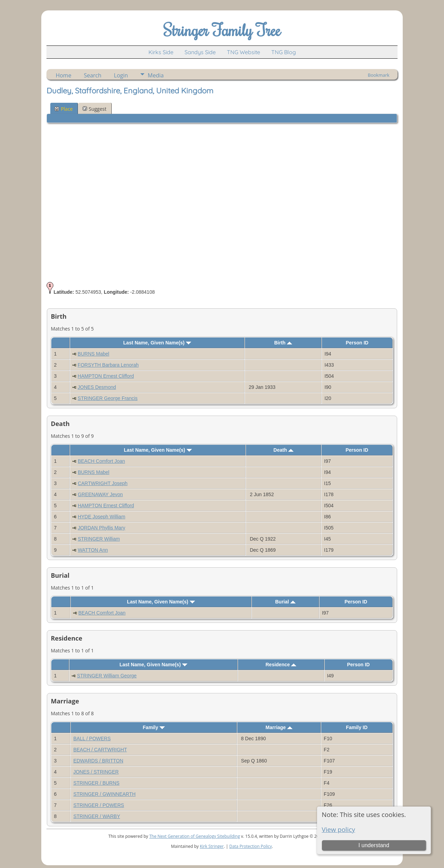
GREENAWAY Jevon (100, 494)
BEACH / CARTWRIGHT (100, 750)
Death (283, 450)
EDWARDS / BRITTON (98, 761)
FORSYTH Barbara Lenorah (108, 365)
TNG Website (244, 52)
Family (154, 727)
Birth (283, 343)
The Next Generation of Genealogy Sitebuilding (195, 836)
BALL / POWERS (92, 738)
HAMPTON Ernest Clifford (106, 376)
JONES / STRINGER (96, 772)
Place (63, 109)
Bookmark (378, 75)
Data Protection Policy (251, 846)
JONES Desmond (97, 387)
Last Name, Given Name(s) (157, 343)
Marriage (279, 727)
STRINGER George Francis (108, 398)
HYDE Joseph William (101, 517)
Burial (285, 602)
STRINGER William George (107, 676)
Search (93, 75)
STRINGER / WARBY (97, 816)
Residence (281, 665)
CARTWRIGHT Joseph (103, 483)
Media (156, 75)
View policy (339, 829)
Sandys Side (200, 52)
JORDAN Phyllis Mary (101, 528)
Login (121, 75)
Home (63, 75)
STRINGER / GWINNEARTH (104, 794)
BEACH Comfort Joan (101, 461)
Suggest (95, 109)
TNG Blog (284, 52)
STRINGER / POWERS (99, 805)
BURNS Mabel (93, 354)
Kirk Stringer (212, 846)
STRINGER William (99, 539)
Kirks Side (161, 52)
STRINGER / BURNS (96, 783)
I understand (374, 845)
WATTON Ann (93, 550)
